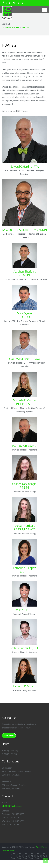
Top (45, 861)
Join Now (9, 736)
